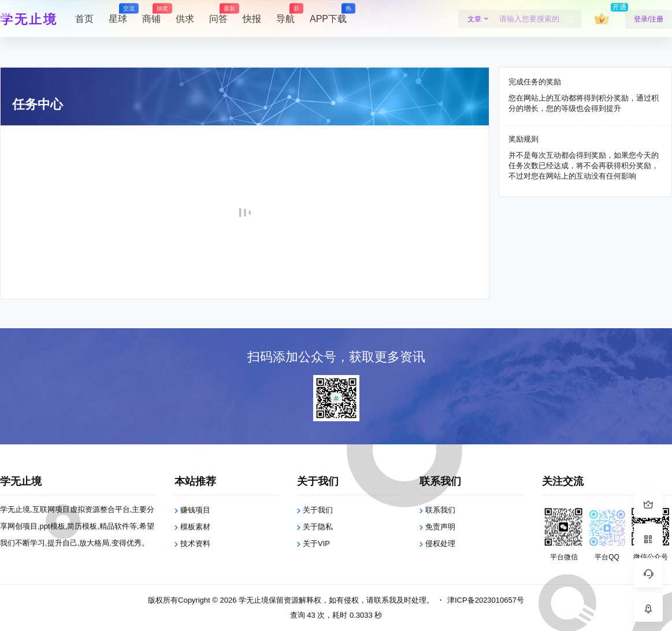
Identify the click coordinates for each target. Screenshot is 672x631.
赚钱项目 (195, 510)
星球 (118, 14)
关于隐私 (318, 527)
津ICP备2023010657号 (486, 600)
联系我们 (440, 510)
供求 (185, 19)
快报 (252, 19)
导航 (285, 14)
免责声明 (440, 527)
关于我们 (318, 510)
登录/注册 (649, 19)
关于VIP (316, 543)
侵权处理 (440, 543)
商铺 (151, 14)
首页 (84, 19)
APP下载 (328, 14)
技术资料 (195, 543)
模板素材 (195, 527)
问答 (218, 14)
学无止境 (253, 600)
